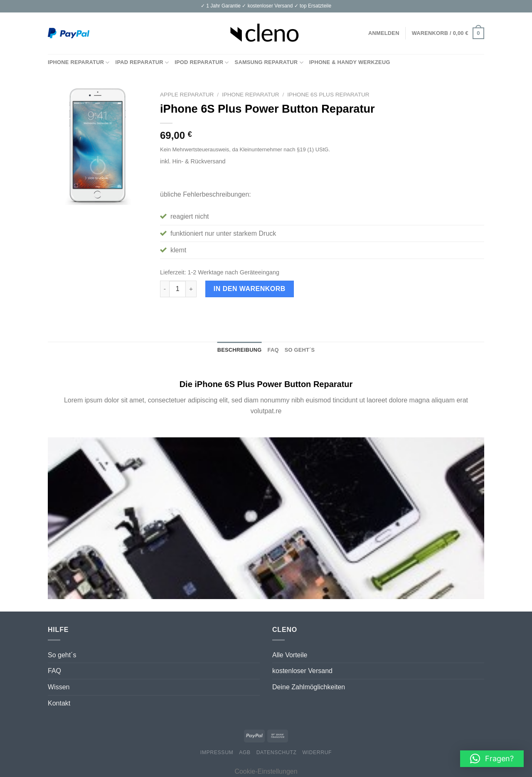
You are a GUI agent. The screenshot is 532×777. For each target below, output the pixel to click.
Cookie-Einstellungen (266, 771)
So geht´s (62, 655)
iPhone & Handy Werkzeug (350, 62)
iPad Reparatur (142, 63)
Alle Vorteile (290, 655)
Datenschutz (277, 752)
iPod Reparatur (202, 63)
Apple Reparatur (187, 95)
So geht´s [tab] (300, 350)
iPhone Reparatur (79, 63)
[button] (492, 759)
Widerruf (317, 752)
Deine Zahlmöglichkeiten (309, 687)
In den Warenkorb (250, 289)
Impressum (217, 752)
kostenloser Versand (302, 671)
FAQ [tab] (273, 350)
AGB (245, 752)
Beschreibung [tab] (240, 350)
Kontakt (59, 703)
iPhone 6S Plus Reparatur (328, 95)
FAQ (54, 671)
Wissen (59, 687)
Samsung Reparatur (269, 63)
